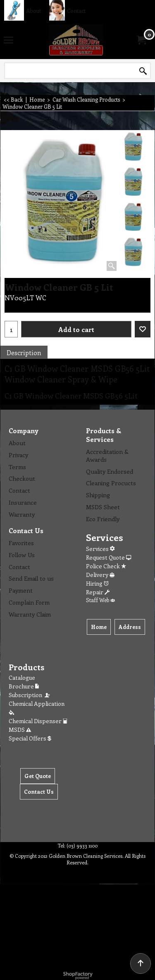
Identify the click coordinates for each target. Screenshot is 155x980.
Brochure (24, 686)
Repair (98, 592)
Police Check (106, 566)
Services (100, 549)
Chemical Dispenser (38, 721)
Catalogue (22, 677)
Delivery (100, 575)
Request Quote (108, 557)
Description (24, 352)
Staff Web (100, 600)
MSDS (20, 730)
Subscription (30, 695)
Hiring (97, 583)
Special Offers (30, 738)
